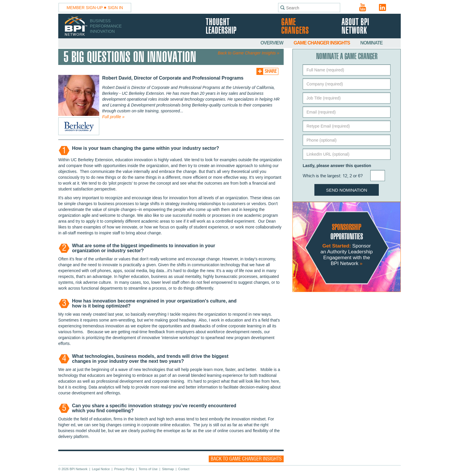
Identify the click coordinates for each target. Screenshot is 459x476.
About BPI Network (355, 27)
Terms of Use (148, 469)
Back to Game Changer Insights (246, 459)
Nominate (371, 43)
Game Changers (295, 27)
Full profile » (113, 117)
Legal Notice (101, 469)
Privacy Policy (124, 469)
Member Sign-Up (85, 8)
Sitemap (168, 469)
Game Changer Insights (322, 43)
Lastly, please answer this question (337, 166)
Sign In (115, 8)
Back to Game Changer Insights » (249, 53)
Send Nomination (347, 190)
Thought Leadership (221, 27)
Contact (184, 469)
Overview (272, 43)
